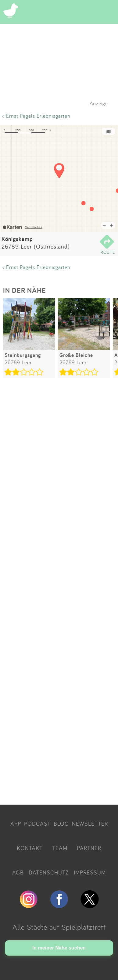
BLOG (61, 824)
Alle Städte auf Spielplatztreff (59, 927)
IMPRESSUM (90, 872)
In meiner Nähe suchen (59, 948)
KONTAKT (30, 848)
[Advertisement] (59, 592)
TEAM (60, 848)
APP (16, 824)
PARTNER (89, 848)
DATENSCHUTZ (49, 872)
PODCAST (37, 824)
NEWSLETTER (90, 824)
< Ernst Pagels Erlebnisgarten (36, 116)
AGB (18, 872)
